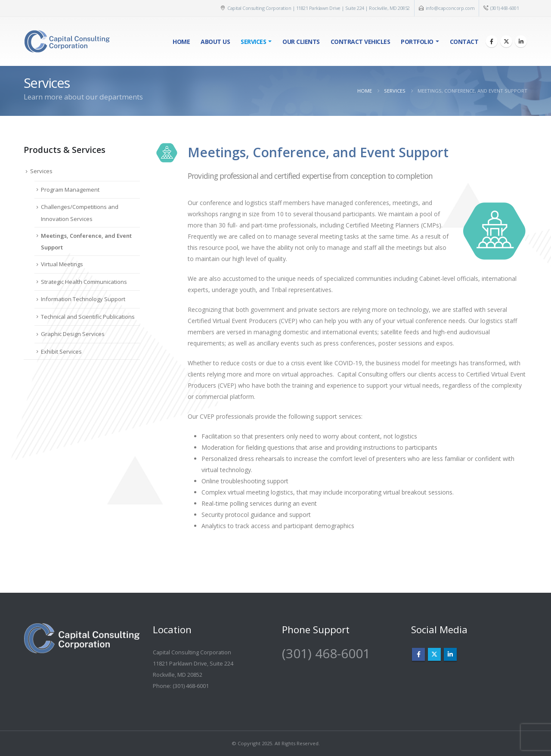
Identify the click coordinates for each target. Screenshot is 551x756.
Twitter (434, 654)
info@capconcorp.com (450, 8)
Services (253, 42)
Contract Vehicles (361, 42)
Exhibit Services (61, 352)
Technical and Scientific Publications (88, 317)
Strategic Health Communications (84, 282)
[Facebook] (492, 41)
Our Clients (301, 42)
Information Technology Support (83, 299)
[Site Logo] (67, 41)
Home (181, 42)
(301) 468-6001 (505, 8)
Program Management (70, 190)
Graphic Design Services (73, 334)
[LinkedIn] (521, 41)
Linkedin (450, 654)
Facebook (418, 654)
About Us (215, 42)
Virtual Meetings (62, 264)
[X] (506, 41)
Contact (464, 42)
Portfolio (417, 42)
